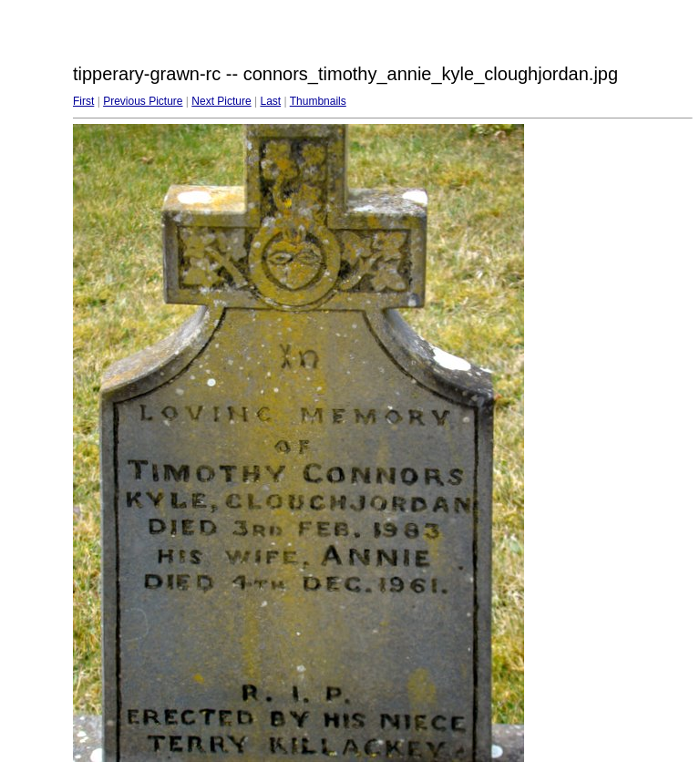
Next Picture (221, 101)
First (83, 101)
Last (270, 101)
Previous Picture (143, 101)
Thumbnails (318, 101)
